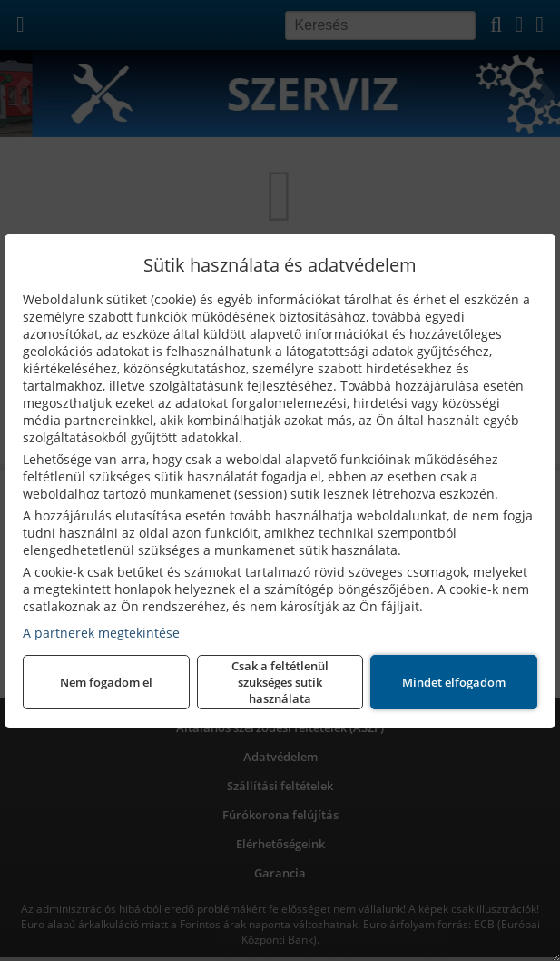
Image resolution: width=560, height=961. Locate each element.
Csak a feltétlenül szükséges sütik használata (280, 682)
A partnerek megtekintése (101, 633)
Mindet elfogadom (454, 682)
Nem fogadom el (106, 682)
